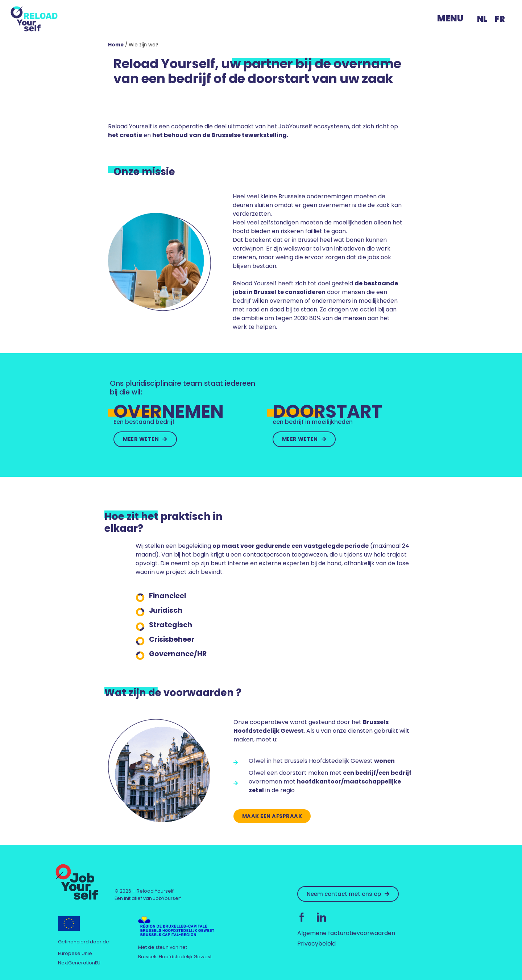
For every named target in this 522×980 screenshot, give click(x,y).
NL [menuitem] (482, 19)
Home (116, 45)
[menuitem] (482, 19)
